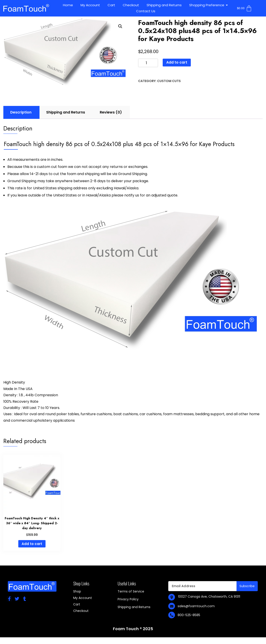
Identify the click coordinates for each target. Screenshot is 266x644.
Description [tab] (21, 112)
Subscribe (247, 586)
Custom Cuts (169, 81)
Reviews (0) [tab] (111, 112)
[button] (120, 26)
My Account (90, 5)
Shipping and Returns (164, 5)
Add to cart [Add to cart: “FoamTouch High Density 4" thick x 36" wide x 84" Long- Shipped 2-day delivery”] (32, 544)
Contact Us (146, 11)
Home (68, 5)
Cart (111, 5)
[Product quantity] (148, 63)
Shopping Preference (208, 5)
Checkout (131, 5)
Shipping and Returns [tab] (66, 112)
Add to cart (177, 62)
